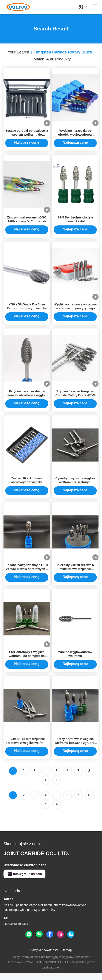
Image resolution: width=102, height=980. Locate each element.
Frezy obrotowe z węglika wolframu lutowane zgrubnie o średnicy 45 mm (75, 750)
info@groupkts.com (24, 881)
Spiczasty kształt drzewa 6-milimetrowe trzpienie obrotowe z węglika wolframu (75, 575)
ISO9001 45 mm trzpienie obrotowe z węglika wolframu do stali (27, 750)
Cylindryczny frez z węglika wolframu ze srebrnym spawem (75, 487)
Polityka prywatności (44, 957)
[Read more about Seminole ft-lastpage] (57, 812)
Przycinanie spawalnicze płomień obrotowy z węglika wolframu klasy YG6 (27, 399)
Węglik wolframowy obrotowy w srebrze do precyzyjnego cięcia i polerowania (75, 311)
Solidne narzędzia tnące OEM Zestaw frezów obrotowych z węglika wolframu (27, 575)
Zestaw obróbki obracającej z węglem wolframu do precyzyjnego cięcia (27, 135)
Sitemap (66, 957)
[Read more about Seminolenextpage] (46, 812)
